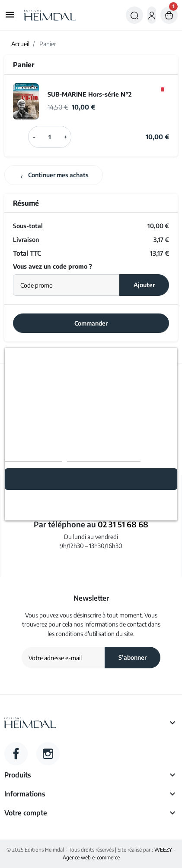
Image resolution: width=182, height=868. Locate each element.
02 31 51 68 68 (123, 524)
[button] (134, 15)
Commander (91, 323)
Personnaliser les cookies (104, 457)
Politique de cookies (34, 457)
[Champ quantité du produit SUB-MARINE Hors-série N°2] (50, 137)
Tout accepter (91, 479)
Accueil (20, 44)
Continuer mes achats (54, 175)
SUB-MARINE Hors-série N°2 (90, 94)
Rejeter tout (91, 503)
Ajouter (144, 285)
